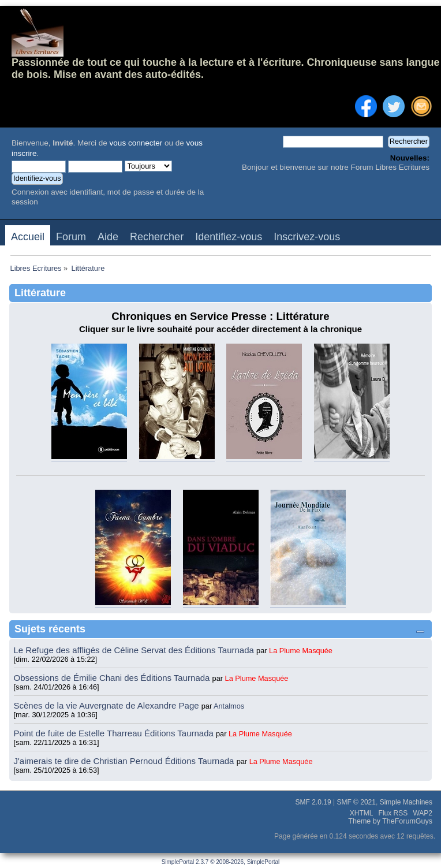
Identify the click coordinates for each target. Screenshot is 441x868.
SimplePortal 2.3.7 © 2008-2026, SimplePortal (221, 862)
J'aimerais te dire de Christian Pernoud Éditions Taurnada (125, 761)
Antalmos (229, 706)
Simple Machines (406, 802)
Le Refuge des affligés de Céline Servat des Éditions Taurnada (135, 650)
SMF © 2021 (356, 802)
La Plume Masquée (301, 651)
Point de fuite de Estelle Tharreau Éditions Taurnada (115, 733)
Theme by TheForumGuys (390, 821)
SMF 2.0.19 (313, 802)
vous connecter (136, 143)
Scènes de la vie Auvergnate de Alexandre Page (108, 705)
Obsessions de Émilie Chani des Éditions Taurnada (113, 678)
